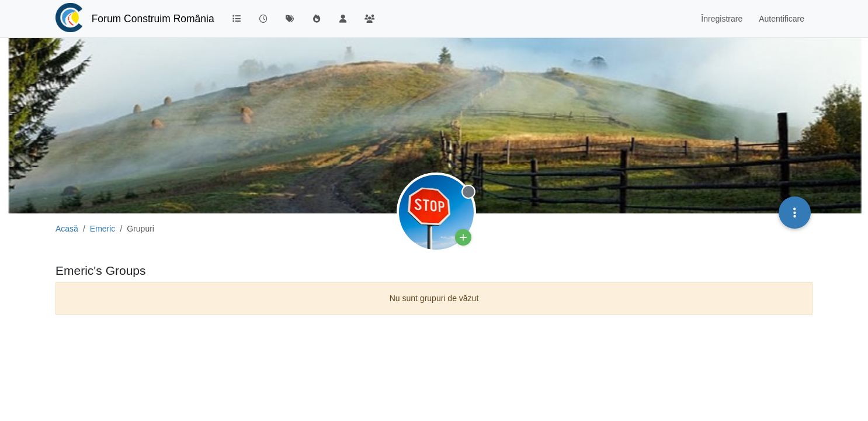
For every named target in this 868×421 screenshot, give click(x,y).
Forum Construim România (153, 19)
